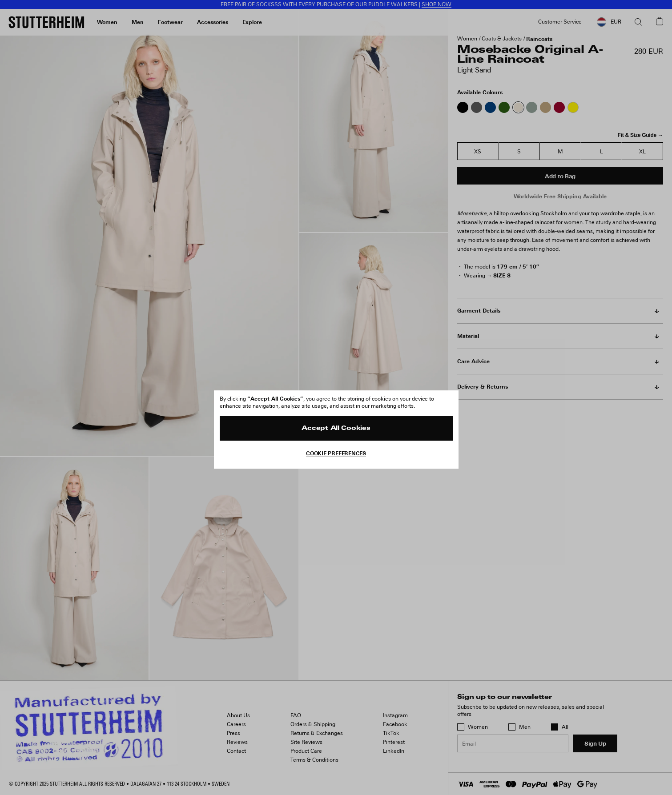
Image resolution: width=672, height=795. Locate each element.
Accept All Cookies (336, 428)
